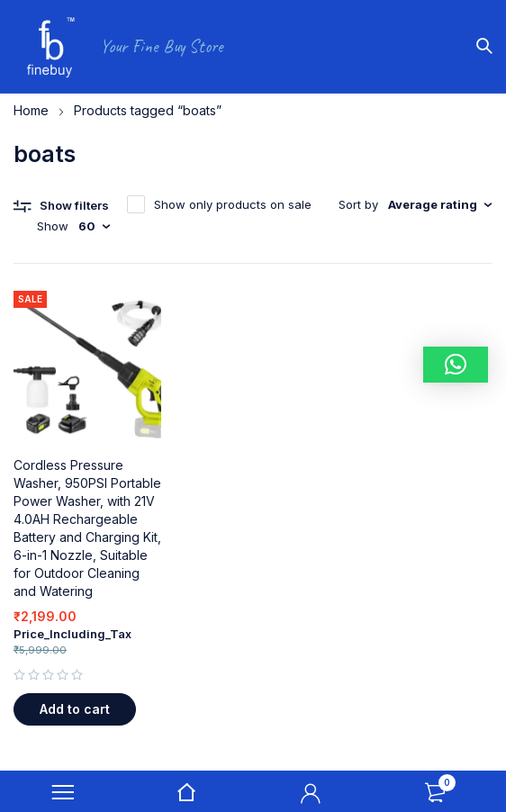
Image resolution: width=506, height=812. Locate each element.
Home (31, 110)
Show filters (74, 205)
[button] (75, 709)
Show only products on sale (233, 204)
